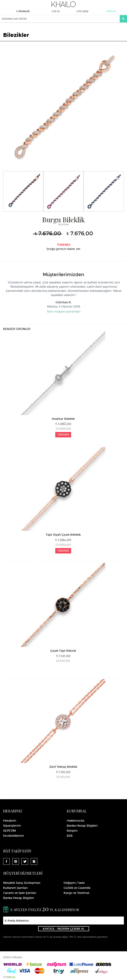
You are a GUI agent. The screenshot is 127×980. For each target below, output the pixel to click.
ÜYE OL (56, 11)
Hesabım (10, 821)
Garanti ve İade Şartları (20, 893)
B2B (70, 836)
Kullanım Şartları (15, 888)
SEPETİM (111, 11)
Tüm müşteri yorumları (64, 312)
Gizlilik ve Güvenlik (77, 888)
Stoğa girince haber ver (63, 249)
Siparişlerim (12, 826)
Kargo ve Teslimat (77, 893)
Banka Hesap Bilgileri (82, 826)
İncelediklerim (14, 836)
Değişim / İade (74, 883)
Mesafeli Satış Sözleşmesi (22, 883)
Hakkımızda (75, 821)
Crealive (9, 977)
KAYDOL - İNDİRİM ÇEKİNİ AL (64, 929)
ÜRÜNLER (23, 11)
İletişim (72, 831)
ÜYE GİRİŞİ (82, 11)
